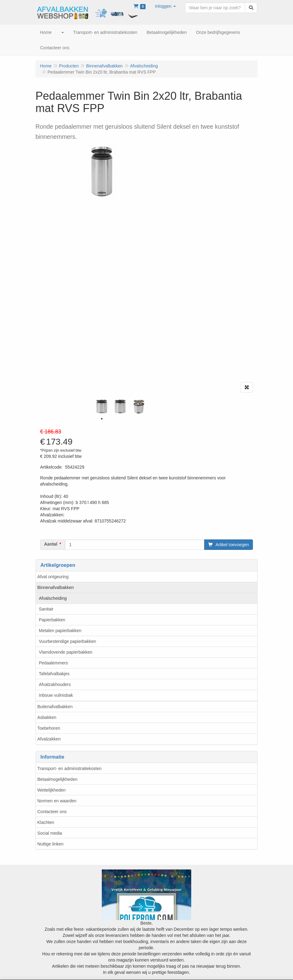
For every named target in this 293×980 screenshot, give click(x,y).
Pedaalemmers (53, 663)
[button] (165, 6)
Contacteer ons (52, 812)
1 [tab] (102, 419)
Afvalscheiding (53, 598)
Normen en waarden (57, 801)
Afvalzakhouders (55, 684)
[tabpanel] (102, 406)
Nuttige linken (50, 844)
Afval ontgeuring (53, 577)
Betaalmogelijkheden (57, 779)
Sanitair (46, 609)
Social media (50, 833)
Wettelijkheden (52, 790)
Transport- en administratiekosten (69, 768)
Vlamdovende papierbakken (66, 652)
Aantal (51, 544)
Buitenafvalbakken (55, 707)
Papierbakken (52, 620)
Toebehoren (49, 728)
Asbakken (47, 717)
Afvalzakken (49, 739)
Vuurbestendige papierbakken (68, 641)
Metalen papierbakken (60, 631)
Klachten (46, 822)
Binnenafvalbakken (56, 587)
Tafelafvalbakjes (54, 674)
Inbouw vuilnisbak (56, 695)
